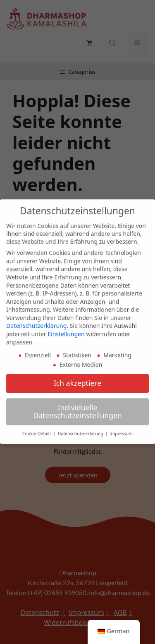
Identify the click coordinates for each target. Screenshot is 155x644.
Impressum (121, 430)
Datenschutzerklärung (36, 322)
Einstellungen (66, 330)
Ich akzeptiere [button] (77, 379)
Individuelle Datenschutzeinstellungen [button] (77, 408)
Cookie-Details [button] (37, 430)
